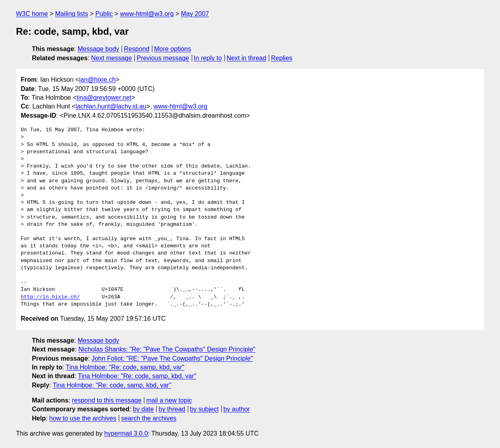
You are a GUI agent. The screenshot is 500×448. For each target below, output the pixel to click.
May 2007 (195, 14)
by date (143, 409)
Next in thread (246, 58)
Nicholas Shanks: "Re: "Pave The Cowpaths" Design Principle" (167, 349)
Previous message (163, 58)
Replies (282, 58)
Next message (112, 58)
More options (173, 49)
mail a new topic (169, 400)
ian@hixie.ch (97, 80)
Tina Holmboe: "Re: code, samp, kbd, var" (125, 367)
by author (237, 409)
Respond (137, 49)
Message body (98, 49)
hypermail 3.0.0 (126, 433)
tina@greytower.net (104, 98)
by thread (172, 409)
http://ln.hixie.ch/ (50, 297)
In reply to (208, 58)
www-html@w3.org (147, 14)
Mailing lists (72, 14)
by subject (204, 409)
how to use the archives (83, 418)
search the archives (149, 418)
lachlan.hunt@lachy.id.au (111, 106)
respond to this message (106, 400)
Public (104, 14)
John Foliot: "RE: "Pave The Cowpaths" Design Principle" (172, 358)
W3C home (32, 14)
